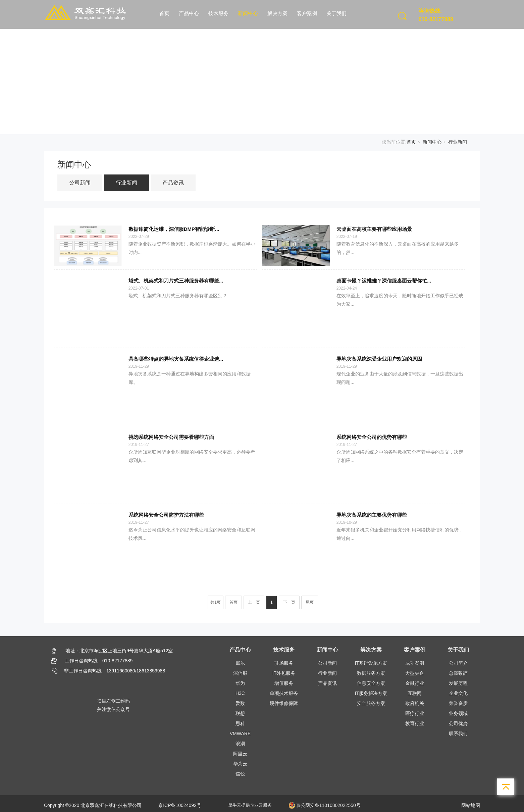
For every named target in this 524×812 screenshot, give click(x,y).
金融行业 (415, 683)
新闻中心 (248, 13)
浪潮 (240, 744)
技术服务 (218, 13)
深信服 (240, 673)
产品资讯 (173, 183)
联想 (240, 713)
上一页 (254, 602)
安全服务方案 (371, 703)
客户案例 (307, 13)
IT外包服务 (284, 673)
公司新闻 (80, 183)
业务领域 (458, 713)
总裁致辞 (458, 673)
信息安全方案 (371, 683)
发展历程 (458, 683)
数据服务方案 (371, 673)
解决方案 (277, 13)
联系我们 (458, 733)
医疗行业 (415, 713)
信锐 (240, 774)
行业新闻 (458, 142)
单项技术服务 (284, 693)
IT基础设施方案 (371, 663)
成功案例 (415, 663)
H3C (240, 693)
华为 (240, 683)
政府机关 (415, 703)
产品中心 (189, 13)
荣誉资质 (458, 703)
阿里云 (240, 754)
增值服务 (284, 683)
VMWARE (240, 733)
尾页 (310, 602)
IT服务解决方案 (371, 693)
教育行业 (415, 723)
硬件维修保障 (284, 703)
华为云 (240, 764)
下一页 (289, 602)
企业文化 (458, 693)
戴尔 (240, 663)
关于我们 (336, 13)
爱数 (240, 703)
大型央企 (415, 673)
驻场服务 (284, 663)
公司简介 (458, 663)
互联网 (415, 693)
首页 (164, 13)
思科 (240, 723)
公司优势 (458, 723)
